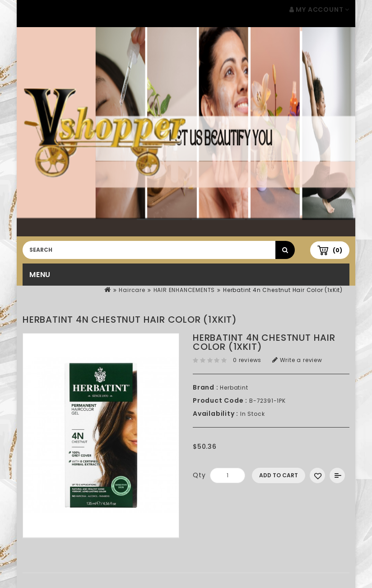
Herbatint (234, 388)
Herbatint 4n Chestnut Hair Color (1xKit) (283, 290)
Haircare (132, 290)
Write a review (297, 360)
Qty (199, 475)
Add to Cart (279, 475)
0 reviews (247, 360)
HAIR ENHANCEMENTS (184, 290)
